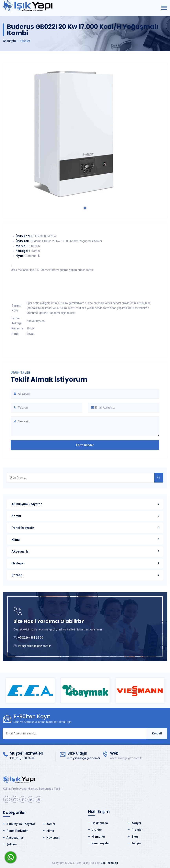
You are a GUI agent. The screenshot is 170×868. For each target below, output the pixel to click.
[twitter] (31, 799)
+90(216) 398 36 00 (31, 638)
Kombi (16, 516)
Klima (16, 540)
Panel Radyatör (23, 528)
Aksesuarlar (21, 551)
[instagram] (15, 799)
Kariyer (136, 823)
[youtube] (39, 799)
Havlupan (18, 563)
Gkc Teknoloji (109, 863)
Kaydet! (157, 733)
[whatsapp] (7, 799)
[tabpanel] (85, 134)
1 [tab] (85, 208)
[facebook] (23, 799)
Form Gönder (85, 445)
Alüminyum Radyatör (27, 504)
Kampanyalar (101, 843)
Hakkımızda (100, 823)
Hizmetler (98, 837)
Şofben (17, 575)
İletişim (136, 843)
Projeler (137, 830)
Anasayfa (9, 41)
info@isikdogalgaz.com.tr (34, 646)
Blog (135, 837)
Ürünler (97, 830)
